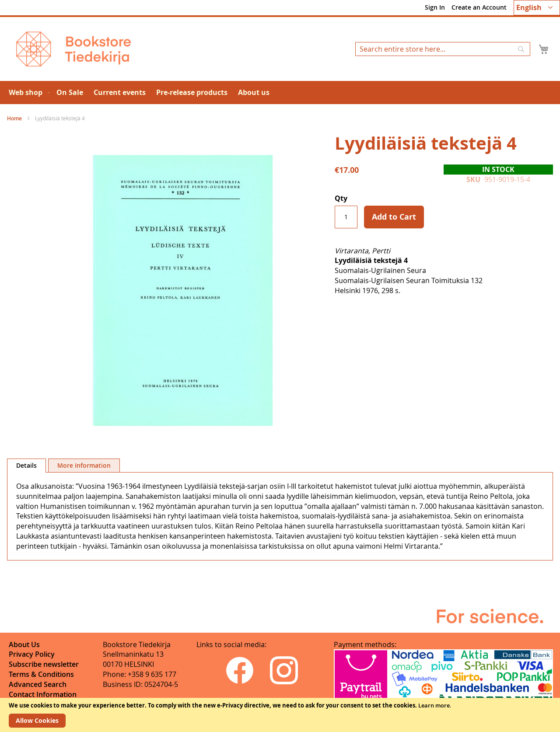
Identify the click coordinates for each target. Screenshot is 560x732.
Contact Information (43, 694)
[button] (537, 8)
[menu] (280, 93)
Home (14, 118)
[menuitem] (27, 93)
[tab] (26, 466)
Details (26, 465)
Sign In (435, 7)
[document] (280, 715)
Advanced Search (38, 684)
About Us (24, 644)
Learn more (434, 705)
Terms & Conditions (41, 674)
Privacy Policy (32, 654)
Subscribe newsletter (44, 664)
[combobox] (443, 49)
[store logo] (73, 49)
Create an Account (479, 7)
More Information (84, 465)
